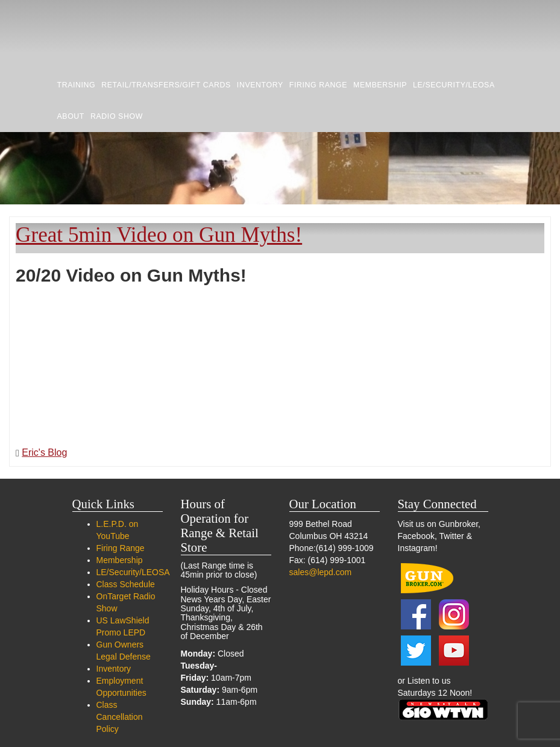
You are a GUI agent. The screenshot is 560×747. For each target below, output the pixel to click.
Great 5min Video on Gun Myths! (159, 235)
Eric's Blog (44, 452)
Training (77, 85)
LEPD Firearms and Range (105, 34)
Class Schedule (126, 584)
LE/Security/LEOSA (454, 85)
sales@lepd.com (321, 572)
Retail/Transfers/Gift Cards (166, 85)
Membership (380, 85)
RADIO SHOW (117, 116)
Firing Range (318, 85)
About (71, 116)
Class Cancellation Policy (120, 717)
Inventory (260, 85)
